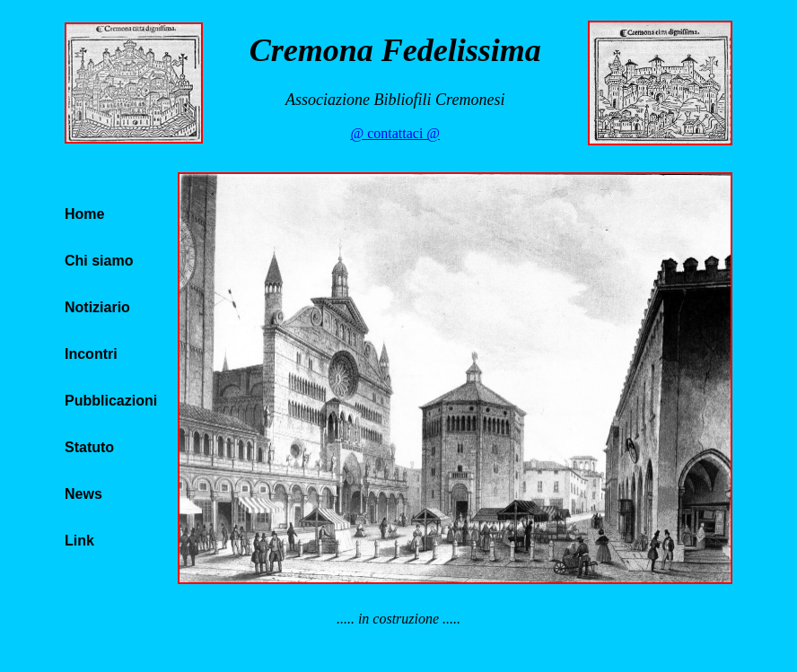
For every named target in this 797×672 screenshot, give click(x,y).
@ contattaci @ (395, 133)
